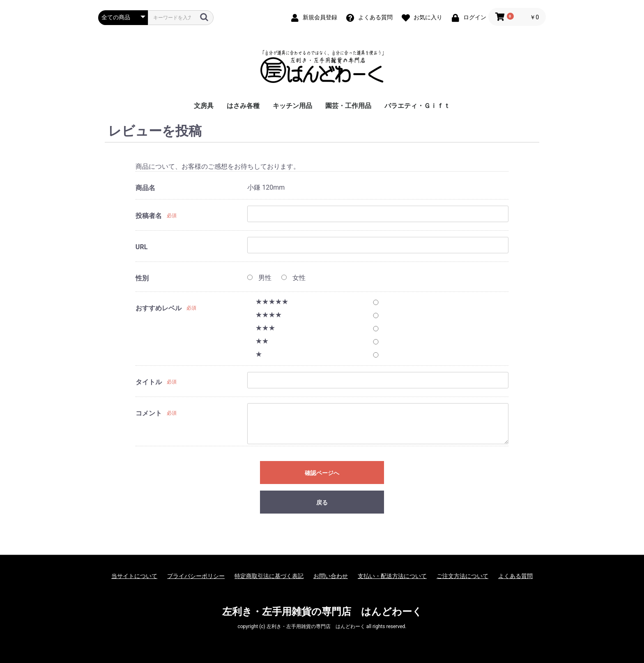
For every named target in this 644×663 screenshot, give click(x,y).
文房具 (204, 106)
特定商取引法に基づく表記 (269, 576)
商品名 (145, 188)
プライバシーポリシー (196, 576)
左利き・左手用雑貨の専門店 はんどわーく (322, 612)
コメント (149, 413)
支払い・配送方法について (392, 576)
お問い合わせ (331, 576)
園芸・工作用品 (348, 106)
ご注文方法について (462, 576)
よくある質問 (515, 576)
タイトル (149, 382)
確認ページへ (322, 473)
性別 (142, 278)
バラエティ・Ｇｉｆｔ (417, 106)
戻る (322, 502)
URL (141, 247)
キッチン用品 (292, 106)
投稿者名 (149, 216)
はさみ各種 (243, 106)
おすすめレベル (159, 308)
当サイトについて (134, 576)
